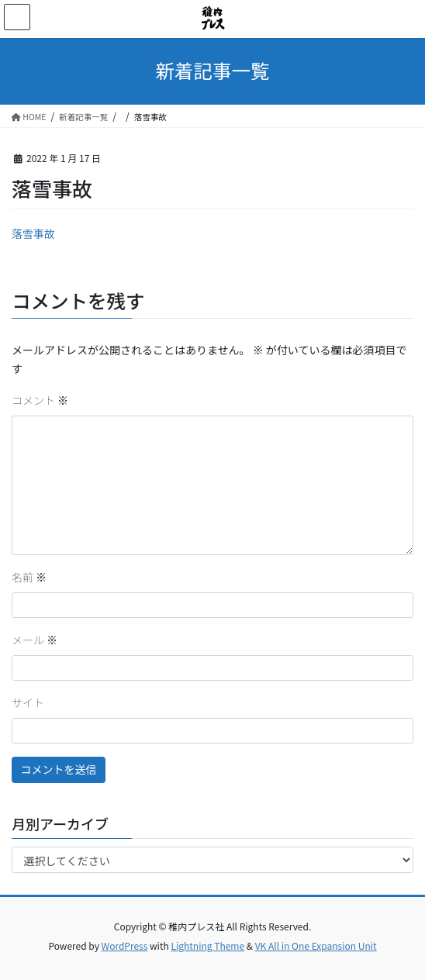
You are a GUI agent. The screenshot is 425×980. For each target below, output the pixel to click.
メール (35, 640)
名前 (29, 577)
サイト (28, 702)
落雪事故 (33, 233)
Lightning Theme (207, 945)
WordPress (125, 945)
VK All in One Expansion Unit (316, 945)
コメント (40, 400)
